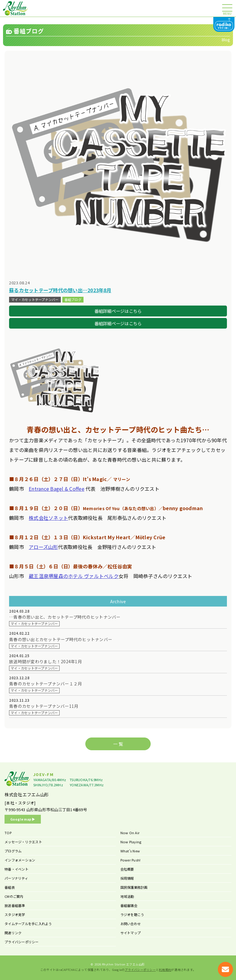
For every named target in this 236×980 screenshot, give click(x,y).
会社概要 (127, 869)
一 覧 (118, 744)
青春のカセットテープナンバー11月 (44, 706)
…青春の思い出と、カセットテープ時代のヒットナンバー (65, 617)
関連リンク (13, 933)
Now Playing (131, 842)
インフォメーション (20, 860)
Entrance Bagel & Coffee (57, 489)
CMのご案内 (14, 896)
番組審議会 (129, 905)
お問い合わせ (131, 924)
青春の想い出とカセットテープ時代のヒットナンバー (61, 639)
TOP (8, 833)
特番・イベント (16, 869)
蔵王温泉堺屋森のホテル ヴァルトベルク (74, 576)
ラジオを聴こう (132, 915)
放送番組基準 (15, 905)
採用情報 (127, 878)
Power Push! (131, 860)
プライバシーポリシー (22, 942)
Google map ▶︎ (23, 819)
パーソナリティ (16, 878)
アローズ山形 (43, 547)
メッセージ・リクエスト (23, 842)
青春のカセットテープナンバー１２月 (46, 684)
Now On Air (130, 833)
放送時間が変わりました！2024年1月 (46, 662)
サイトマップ (131, 933)
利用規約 (165, 970)
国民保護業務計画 (134, 887)
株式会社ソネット (48, 518)
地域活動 (127, 896)
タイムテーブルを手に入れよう (28, 924)
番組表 (10, 887)
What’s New (130, 851)
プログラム (13, 851)
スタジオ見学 (15, 915)
